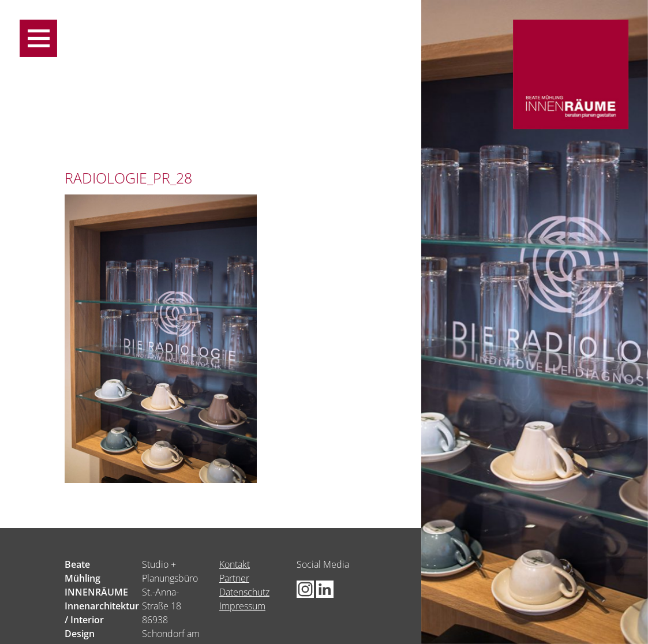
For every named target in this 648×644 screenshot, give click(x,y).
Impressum (242, 606)
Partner (234, 578)
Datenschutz (244, 592)
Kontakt (235, 564)
